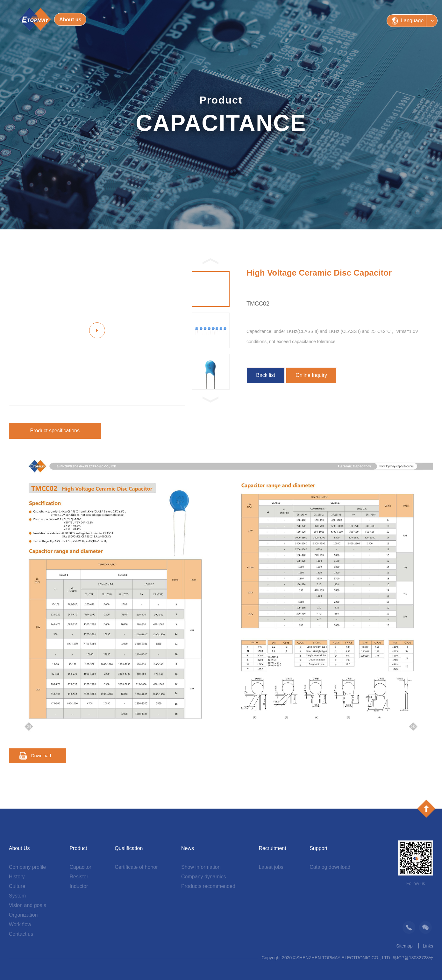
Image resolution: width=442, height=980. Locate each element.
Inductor (79, 886)
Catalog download (330, 867)
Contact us (21, 934)
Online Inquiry (311, 375)
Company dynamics (204, 877)
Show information (201, 867)
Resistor (79, 877)
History (17, 877)
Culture (17, 886)
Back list (266, 375)
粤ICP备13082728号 (413, 958)
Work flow (20, 924)
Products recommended (208, 886)
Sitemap (404, 946)
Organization (23, 915)
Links (428, 946)
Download (41, 756)
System (17, 896)
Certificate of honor (136, 867)
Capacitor (80, 867)
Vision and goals (28, 905)
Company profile (28, 867)
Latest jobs (271, 867)
